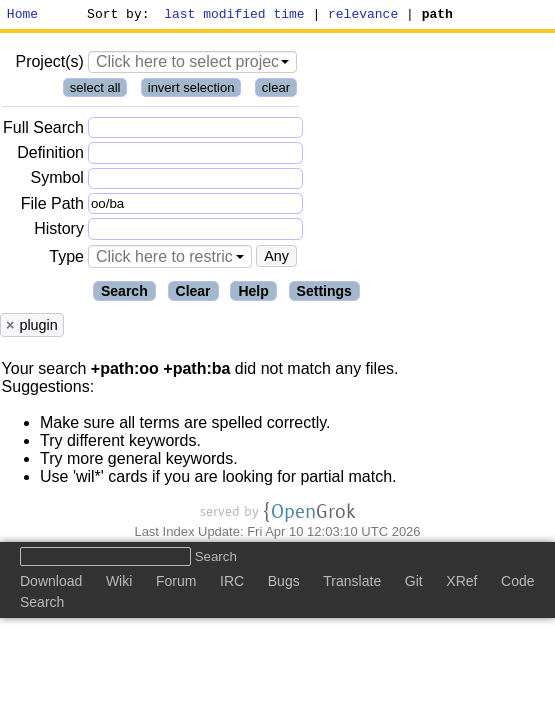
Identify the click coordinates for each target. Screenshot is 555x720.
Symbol (57, 181)
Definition (50, 155)
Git (414, 585)
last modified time (235, 16)
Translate (352, 585)
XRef (461, 585)
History (59, 231)
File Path (52, 206)
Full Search (43, 130)
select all (95, 90)
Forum (176, 585)
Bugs (284, 585)
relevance (364, 16)
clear (276, 90)
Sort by (115, 16)
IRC (232, 585)
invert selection (191, 90)
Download (51, 585)
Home (22, 16)
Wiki (119, 585)
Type (66, 259)
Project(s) (49, 64)
